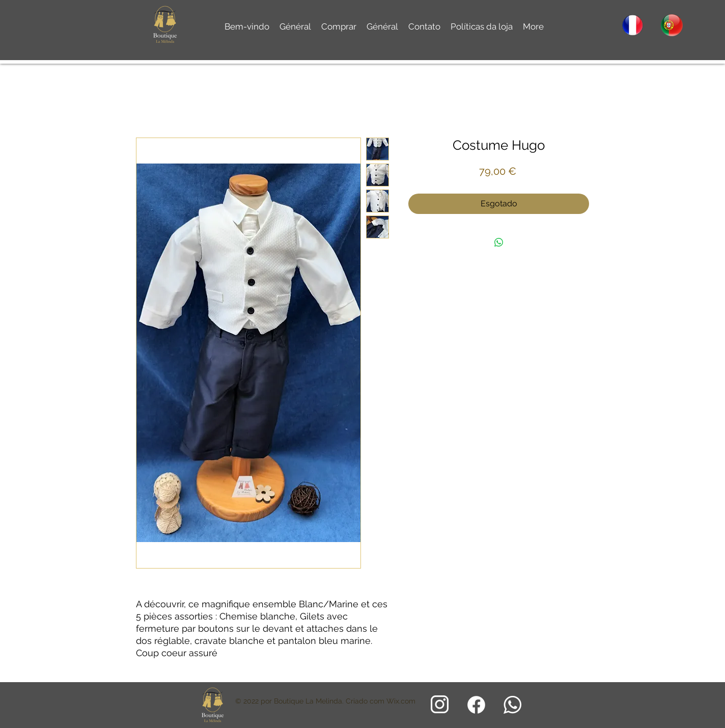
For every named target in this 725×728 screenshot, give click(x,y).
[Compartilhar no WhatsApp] (499, 242)
